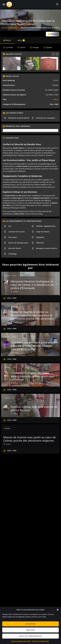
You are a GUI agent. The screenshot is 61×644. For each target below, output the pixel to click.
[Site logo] (10, 4)
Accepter (30, 624)
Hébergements (14, 28)
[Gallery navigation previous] (53, 54)
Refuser (31, 630)
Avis (21, 40)
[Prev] (4, 284)
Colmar (56, 99)
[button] (58, 610)
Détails (7, 40)
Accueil (4, 28)
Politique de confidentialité (40, 641)
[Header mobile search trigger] (57, 4)
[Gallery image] (12, 64)
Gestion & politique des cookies (21, 641)
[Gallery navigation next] (57, 54)
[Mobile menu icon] (4, 4)
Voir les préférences (31, 636)
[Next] (57, 284)
